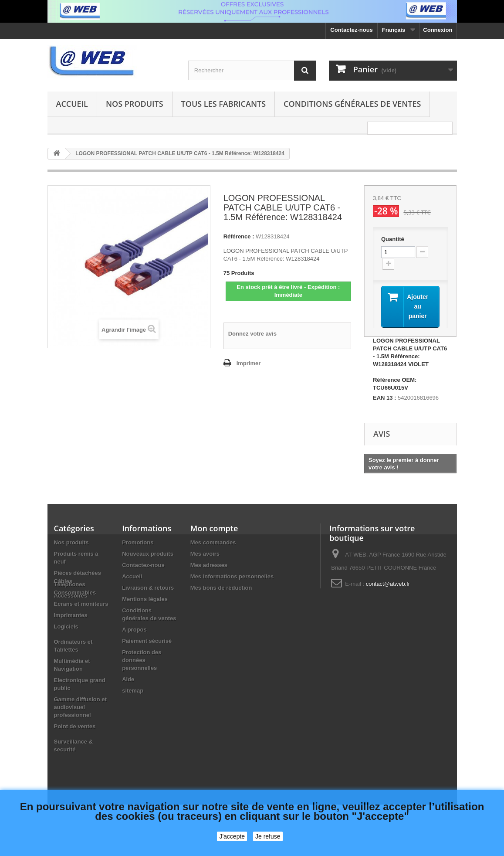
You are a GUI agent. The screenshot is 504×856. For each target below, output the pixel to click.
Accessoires (71, 596)
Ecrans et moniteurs (81, 634)
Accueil (72, 104)
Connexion (438, 30)
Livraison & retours (148, 588)
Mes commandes (213, 542)
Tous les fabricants (224, 104)
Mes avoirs (205, 554)
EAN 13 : (384, 398)
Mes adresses (209, 565)
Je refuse (268, 836)
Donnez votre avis (252, 334)
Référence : (239, 236)
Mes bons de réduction (221, 588)
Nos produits (135, 104)
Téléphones (70, 584)
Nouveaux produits (148, 554)
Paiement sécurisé (147, 641)
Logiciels (66, 656)
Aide (128, 679)
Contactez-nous (352, 30)
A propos (134, 630)
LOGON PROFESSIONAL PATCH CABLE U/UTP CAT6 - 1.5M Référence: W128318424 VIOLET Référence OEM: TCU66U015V (410, 364)
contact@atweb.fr (388, 584)
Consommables (75, 622)
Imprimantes (71, 645)
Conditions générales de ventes (352, 104)
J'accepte (232, 836)
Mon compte (214, 528)
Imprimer (249, 363)
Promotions (138, 542)
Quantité (393, 239)
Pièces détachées (78, 573)
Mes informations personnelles (232, 576)
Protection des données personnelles (142, 660)
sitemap (133, 691)
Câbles (63, 611)
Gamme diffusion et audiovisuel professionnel (80, 737)
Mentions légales (145, 599)
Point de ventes (75, 756)
